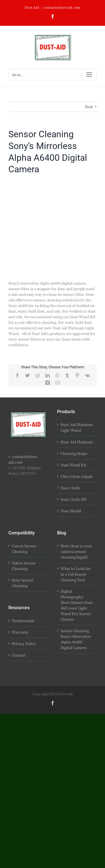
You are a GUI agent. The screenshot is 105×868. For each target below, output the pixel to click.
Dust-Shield (71, 511)
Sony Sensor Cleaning (23, 583)
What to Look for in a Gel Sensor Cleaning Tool (76, 574)
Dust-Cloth (70, 488)
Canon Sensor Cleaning (24, 549)
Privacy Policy (24, 644)
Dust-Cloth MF (73, 499)
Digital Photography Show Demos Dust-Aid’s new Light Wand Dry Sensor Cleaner (77, 605)
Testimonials (23, 621)
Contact (19, 655)
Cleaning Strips (74, 453)
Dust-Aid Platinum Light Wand (77, 427)
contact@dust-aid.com (62, 7)
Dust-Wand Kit (73, 465)
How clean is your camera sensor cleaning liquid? (76, 551)
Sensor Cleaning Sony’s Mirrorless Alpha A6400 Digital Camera (76, 639)
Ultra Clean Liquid (76, 476)
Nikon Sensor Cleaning (24, 566)
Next (89, 107)
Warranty (20, 632)
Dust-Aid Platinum (77, 442)
